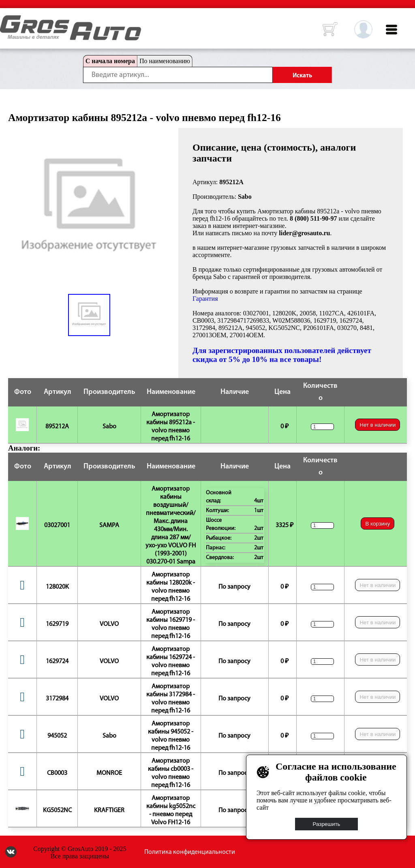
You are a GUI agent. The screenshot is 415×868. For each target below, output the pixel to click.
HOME (6, 20)
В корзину (378, 524)
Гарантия (205, 299)
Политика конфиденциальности (190, 852)
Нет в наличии (378, 425)
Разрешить (327, 824)
